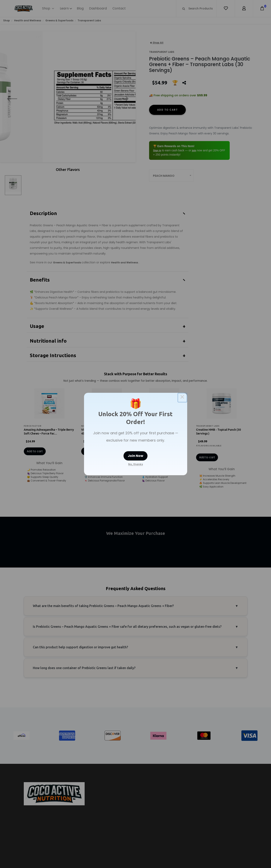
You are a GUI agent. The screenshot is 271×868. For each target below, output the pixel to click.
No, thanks (135, 464)
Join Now (135, 456)
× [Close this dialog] (182, 398)
